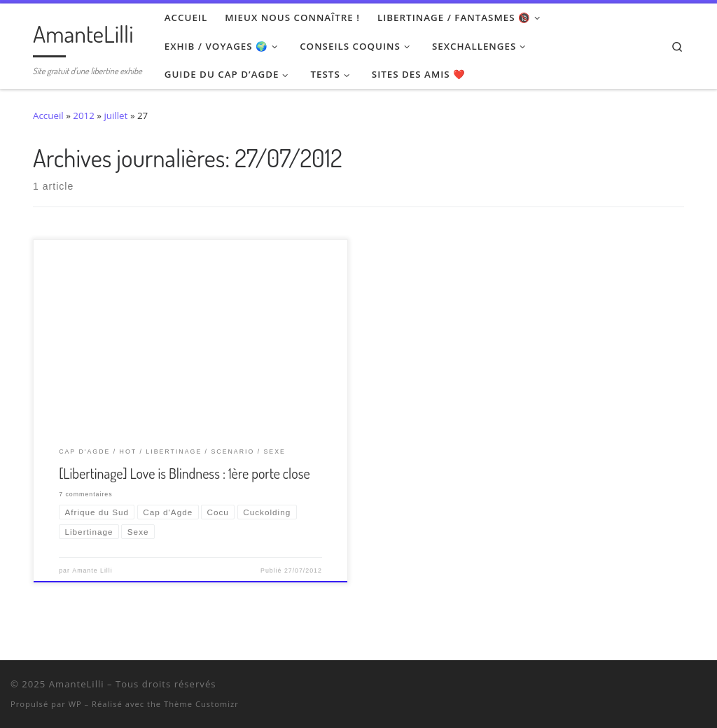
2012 (84, 115)
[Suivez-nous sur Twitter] (649, 687)
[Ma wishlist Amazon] (685, 687)
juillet (116, 115)
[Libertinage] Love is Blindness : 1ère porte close (184, 473)
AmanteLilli (77, 684)
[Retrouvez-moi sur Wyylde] (667, 687)
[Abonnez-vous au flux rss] (703, 687)
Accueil (48, 115)
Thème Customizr (201, 704)
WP (75, 704)
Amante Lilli (92, 570)
